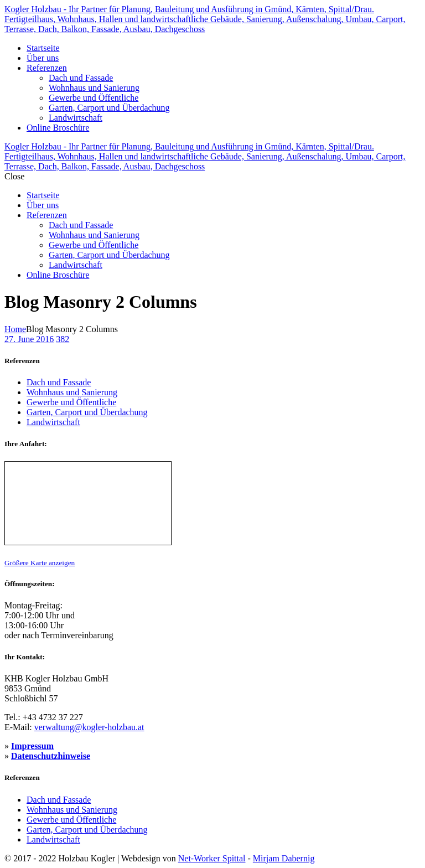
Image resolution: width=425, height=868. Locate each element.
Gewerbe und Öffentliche (71, 402)
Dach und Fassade (59, 382)
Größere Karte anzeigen (40, 563)
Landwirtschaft (53, 422)
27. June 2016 (29, 339)
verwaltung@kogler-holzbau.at (89, 727)
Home (15, 329)
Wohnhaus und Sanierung (72, 392)
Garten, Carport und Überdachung (87, 412)
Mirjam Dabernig (284, 858)
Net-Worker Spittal (212, 858)
